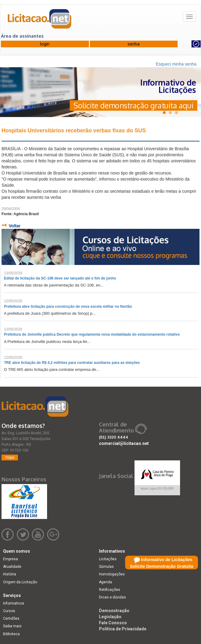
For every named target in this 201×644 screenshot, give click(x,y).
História (10, 574)
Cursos (9, 611)
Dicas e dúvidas (112, 597)
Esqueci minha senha (176, 64)
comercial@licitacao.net (124, 443)
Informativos (14, 603)
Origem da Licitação (20, 582)
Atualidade (12, 567)
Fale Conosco (113, 623)
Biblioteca (11, 634)
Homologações (112, 574)
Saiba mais (12, 626)
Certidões (11, 619)
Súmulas (106, 567)
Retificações (110, 590)
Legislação (110, 617)
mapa (10, 457)
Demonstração (114, 611)
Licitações (108, 559)
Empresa (10, 559)
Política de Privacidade (123, 629)
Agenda (106, 582)
